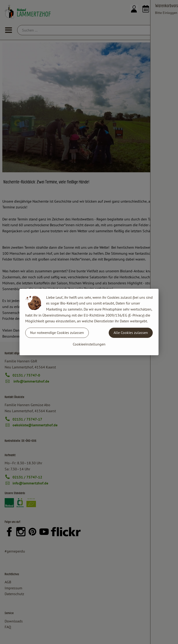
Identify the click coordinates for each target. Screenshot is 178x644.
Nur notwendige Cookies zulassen (57, 333)
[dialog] (89, 322)
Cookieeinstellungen (89, 344)
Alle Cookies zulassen (131, 333)
